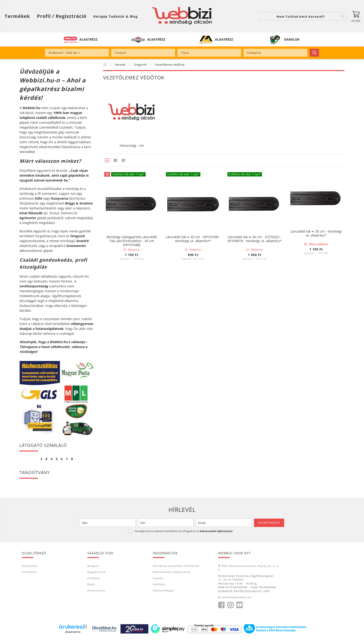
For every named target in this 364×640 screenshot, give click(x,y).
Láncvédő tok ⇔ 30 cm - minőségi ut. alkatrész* (316, 234)
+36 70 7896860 (233, 580)
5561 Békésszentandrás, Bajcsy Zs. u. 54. (248, 568)
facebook (221, 605)
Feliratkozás (269, 523)
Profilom (94, 578)
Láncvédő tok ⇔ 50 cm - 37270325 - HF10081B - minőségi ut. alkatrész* (255, 239)
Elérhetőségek (163, 590)
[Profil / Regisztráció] (62, 16)
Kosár (91, 584)
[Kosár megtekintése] (356, 16)
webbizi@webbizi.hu (237, 597)
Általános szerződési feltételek (176, 566)
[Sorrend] (319, 280)
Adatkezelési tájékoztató (172, 572)
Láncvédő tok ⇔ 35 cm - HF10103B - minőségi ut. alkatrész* (193, 239)
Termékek (29, 572)
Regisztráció (96, 572)
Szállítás (159, 584)
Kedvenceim (96, 590)
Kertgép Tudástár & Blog (115, 16)
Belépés (93, 566)
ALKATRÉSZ (88, 39)
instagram (230, 605)
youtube (239, 605)
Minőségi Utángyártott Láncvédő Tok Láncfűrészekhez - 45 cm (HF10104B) (132, 241)
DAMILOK (292, 39)
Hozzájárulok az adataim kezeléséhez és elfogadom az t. (184, 531)
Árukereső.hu (73, 632)
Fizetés (158, 578)
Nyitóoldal (30, 566)
